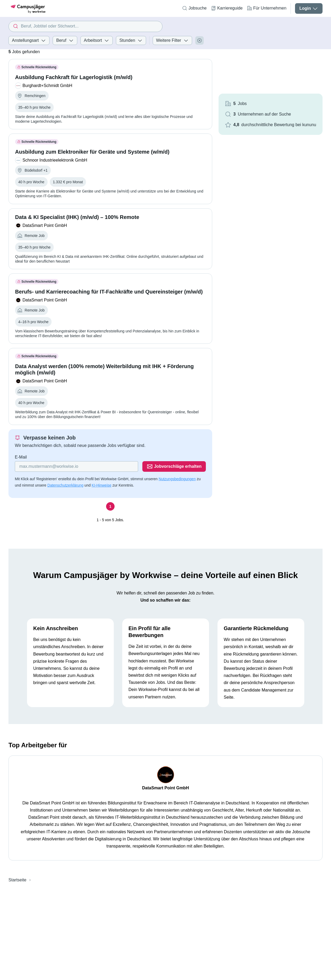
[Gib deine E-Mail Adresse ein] (76, 466)
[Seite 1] (110, 506)
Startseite (17, 880)
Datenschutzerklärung (65, 485)
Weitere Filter (172, 40)
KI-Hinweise (101, 485)
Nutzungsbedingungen (177, 479)
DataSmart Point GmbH (165, 788)
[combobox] (85, 26)
